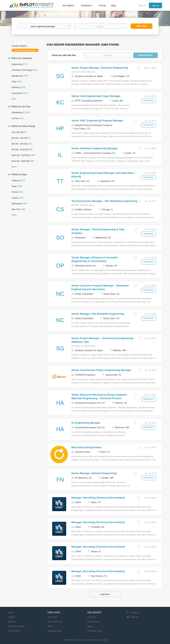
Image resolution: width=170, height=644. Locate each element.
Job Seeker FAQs (95, 631)
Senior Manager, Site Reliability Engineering (98, 314)
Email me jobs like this (64, 55)
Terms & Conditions (17, 626)
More (14, 99)
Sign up (155, 6)
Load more (105, 594)
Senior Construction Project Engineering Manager (101, 370)
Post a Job (52, 617)
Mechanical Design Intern (87, 447)
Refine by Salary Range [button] (23, 126)
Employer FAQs (54, 631)
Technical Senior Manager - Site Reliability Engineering (104, 201)
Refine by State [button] (19, 174)
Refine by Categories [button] (22, 58)
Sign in (142, 6)
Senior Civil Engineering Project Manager (96, 96)
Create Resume (94, 622)
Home (11, 613)
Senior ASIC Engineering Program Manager (97, 121)
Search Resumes (55, 622)
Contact (11, 617)
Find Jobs (142, 26)
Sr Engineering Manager (86, 423)
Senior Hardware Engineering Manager (95, 148)
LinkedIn (134, 617)
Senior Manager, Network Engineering (94, 473)
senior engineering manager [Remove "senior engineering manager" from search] (25, 50)
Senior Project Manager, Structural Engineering (100, 68)
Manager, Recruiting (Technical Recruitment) (98, 498)
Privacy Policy (14, 631)
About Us (12, 622)
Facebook (135, 613)
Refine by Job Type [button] (21, 107)
